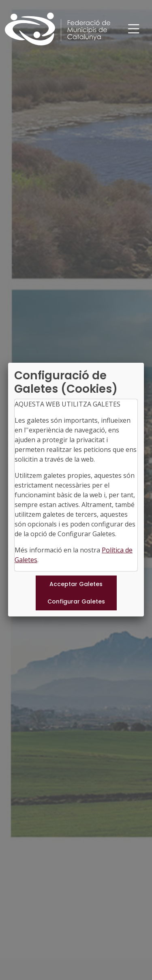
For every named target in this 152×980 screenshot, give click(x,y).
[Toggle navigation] (134, 29)
